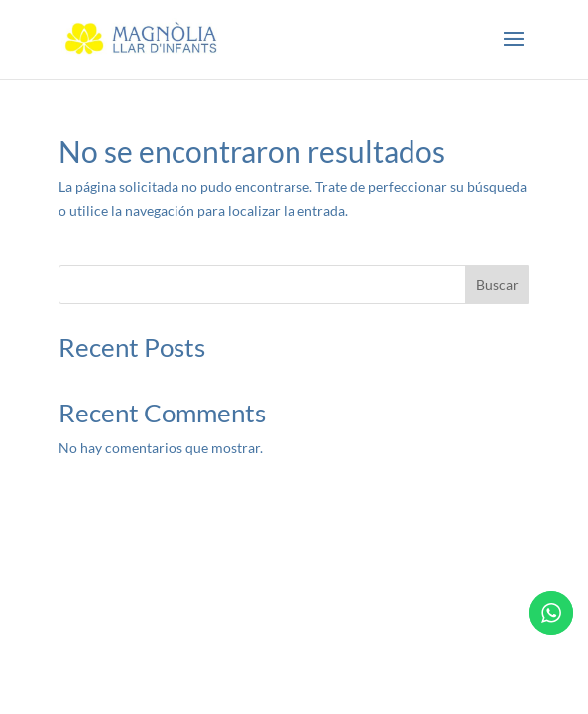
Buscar (497, 284)
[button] (514, 52)
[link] (141, 38)
